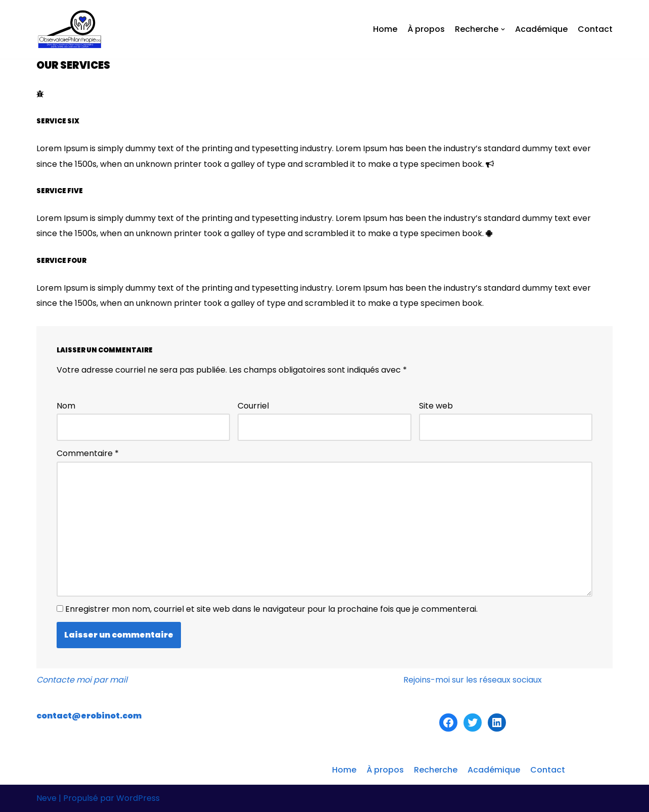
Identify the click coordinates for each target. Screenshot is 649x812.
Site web (436, 406)
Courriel (253, 406)
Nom (66, 406)
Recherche (436, 770)
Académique (541, 29)
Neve (47, 798)
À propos (426, 29)
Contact (595, 29)
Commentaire (88, 453)
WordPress (138, 798)
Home (385, 29)
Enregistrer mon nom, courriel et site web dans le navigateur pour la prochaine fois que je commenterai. (271, 609)
